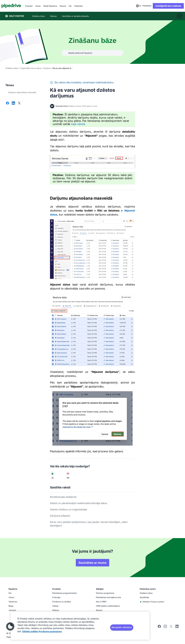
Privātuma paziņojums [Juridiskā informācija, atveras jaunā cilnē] (50, 631)
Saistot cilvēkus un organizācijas (69, 509)
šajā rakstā (78, 124)
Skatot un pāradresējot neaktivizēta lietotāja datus (79, 503)
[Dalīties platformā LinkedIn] (13, 103)
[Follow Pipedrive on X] (171, 627)
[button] (10, 627)
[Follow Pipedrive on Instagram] (165, 627)
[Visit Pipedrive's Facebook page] (159, 627)
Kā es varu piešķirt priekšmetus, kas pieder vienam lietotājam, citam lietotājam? (89, 524)
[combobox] (134, 6)
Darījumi (47, 68)
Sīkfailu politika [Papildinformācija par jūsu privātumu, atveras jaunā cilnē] (30, 631)
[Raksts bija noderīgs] (52, 474)
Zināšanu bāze (12, 68)
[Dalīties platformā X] (19, 103)
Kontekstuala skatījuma (63, 497)
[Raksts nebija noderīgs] (68, 474)
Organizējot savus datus (31, 68)
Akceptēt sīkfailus (122, 627)
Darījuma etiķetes (60, 516)
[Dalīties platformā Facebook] (7, 103)
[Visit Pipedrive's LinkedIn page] (177, 627)
